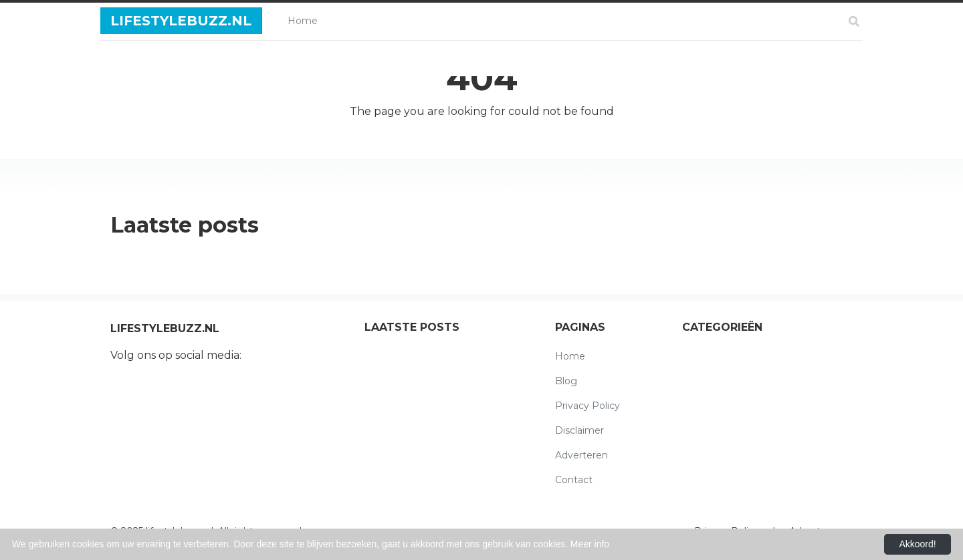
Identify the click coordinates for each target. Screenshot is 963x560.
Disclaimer (579, 430)
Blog (566, 381)
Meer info (590, 544)
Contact (574, 480)
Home (305, 19)
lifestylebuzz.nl (181, 21)
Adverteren (581, 455)
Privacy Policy (587, 406)
